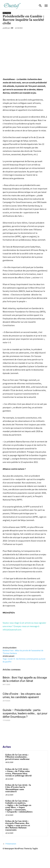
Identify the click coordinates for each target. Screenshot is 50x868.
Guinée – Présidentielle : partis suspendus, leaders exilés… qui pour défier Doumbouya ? (25, 713)
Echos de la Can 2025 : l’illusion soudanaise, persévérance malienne (17, 757)
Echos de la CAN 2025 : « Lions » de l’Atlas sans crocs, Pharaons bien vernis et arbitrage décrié (19, 773)
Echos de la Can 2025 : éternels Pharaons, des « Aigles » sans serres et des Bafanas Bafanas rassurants (18, 826)
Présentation (11, 844)
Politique (7, 13)
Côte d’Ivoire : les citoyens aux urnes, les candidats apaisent (22, 695)
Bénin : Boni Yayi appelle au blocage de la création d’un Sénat (25, 679)
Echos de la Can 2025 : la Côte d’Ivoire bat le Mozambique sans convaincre (18, 788)
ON (12, 28)
